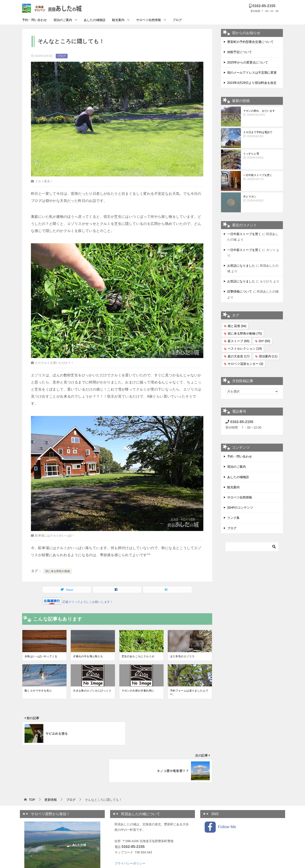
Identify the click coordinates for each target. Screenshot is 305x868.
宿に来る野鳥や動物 (58, 571)
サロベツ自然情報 (149, 20)
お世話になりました (241, 266)
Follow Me (220, 790)
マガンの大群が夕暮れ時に (138, 691)
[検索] (252, 547)
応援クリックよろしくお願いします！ (87, 602)
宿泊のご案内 (63, 20)
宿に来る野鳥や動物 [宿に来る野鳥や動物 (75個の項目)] (245, 333)
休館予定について (240, 52)
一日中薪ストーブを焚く (262, 177)
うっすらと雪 (262, 156)
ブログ (177, 20)
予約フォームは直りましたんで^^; (189, 693)
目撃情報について (240, 291)
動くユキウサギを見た (38, 691)
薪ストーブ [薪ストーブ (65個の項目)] (239, 341)
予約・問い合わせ (34, 20)
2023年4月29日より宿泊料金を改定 (252, 83)
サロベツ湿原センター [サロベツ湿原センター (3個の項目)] (245, 364)
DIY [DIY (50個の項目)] (265, 341)
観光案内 (118, 20)
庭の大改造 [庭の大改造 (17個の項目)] (239, 356)
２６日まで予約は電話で (262, 134)
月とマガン (262, 199)
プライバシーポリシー (130, 826)
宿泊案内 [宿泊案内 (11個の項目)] (268, 356)
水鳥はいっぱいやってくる (41, 656)
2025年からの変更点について (248, 62)
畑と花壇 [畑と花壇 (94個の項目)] (237, 326)
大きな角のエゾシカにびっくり (92, 691)
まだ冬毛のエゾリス (182, 656)
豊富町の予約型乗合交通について (250, 42)
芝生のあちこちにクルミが (138, 656)
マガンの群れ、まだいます (262, 113)
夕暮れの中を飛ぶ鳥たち (88, 656)
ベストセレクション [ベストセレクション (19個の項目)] (245, 349)
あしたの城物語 (95, 20)
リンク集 (233, 518)
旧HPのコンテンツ (240, 508)
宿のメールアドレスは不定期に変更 (252, 73)
